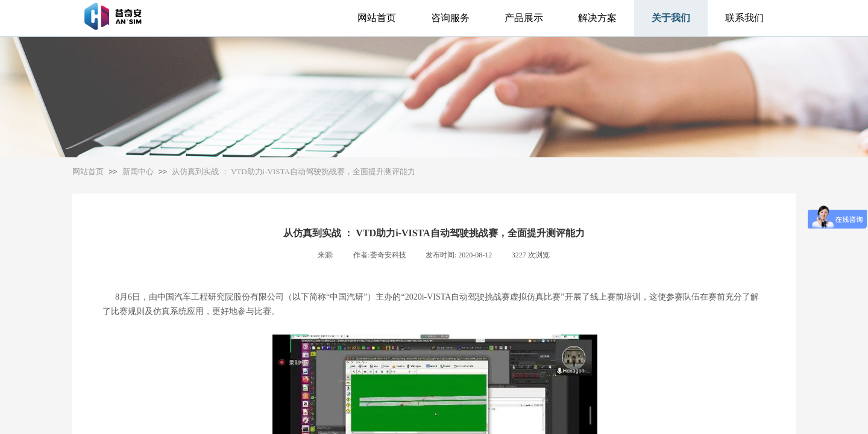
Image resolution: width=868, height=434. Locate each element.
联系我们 (744, 18)
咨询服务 (450, 18)
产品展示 (524, 18)
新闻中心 (138, 171)
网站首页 (377, 18)
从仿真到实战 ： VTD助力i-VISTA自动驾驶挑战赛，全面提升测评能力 (293, 171)
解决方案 (597, 18)
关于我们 (671, 18)
